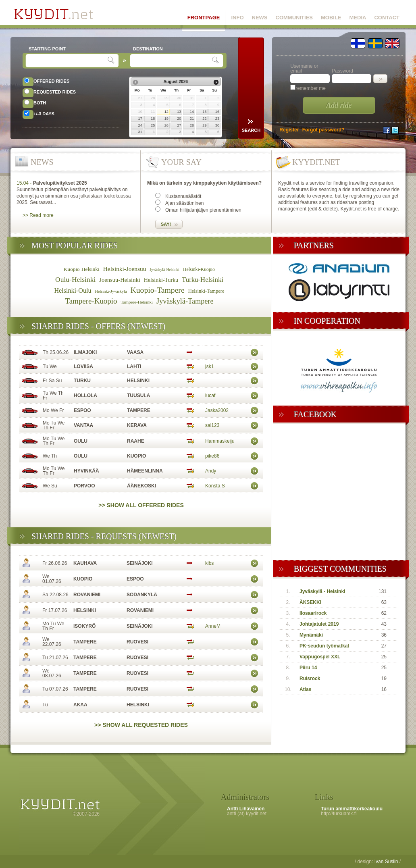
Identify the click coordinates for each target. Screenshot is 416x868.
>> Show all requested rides (141, 725)
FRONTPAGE (204, 18)
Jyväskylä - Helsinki (322, 591)
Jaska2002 (217, 410)
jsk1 (209, 366)
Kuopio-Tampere (158, 290)
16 (217, 112)
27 (179, 125)
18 (153, 119)
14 (192, 112)
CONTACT (387, 18)
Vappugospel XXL (320, 657)
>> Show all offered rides (141, 505)
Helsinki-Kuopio (199, 270)
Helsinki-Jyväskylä (111, 291)
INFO (237, 18)
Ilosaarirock (313, 613)
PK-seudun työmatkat (324, 646)
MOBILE (331, 18)
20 (179, 119)
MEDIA (358, 18)
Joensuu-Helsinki (120, 280)
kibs (209, 563)
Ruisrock (310, 679)
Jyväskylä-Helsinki (164, 270)
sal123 (212, 425)
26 (166, 125)
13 (179, 112)
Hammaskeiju (220, 441)
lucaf (210, 395)
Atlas (305, 689)
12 (166, 112)
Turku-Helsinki (203, 280)
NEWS (260, 18)
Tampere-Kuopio (91, 301)
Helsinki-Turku (161, 280)
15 (204, 112)
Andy (211, 471)
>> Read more (38, 215)
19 (166, 119)
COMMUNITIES (294, 18)
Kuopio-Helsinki (82, 269)
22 (204, 119)
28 (192, 125)
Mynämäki (311, 635)
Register (289, 130)
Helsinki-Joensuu (125, 269)
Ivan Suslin (386, 862)
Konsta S (215, 486)
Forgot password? (323, 130)
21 (192, 119)
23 (217, 119)
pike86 (212, 456)
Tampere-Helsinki (137, 302)
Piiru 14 (308, 668)
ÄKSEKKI (310, 602)
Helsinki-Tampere (206, 291)
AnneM (213, 626)
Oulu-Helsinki (75, 279)
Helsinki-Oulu (73, 290)
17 (140, 119)
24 (140, 125)
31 (140, 132)
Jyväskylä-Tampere (185, 301)
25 (153, 125)
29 (204, 125)
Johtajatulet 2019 (319, 624)
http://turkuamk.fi (339, 814)
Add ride (339, 105)
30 (217, 125)
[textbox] (68, 61)
